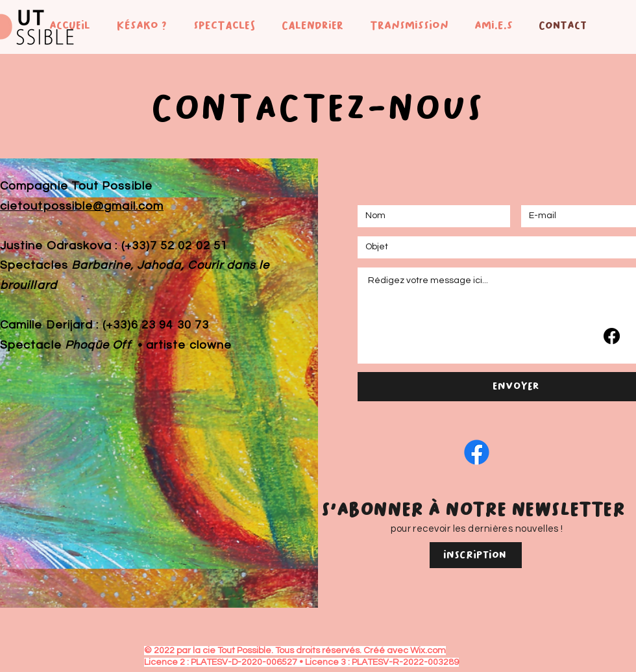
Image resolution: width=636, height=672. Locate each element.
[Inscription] (476, 555)
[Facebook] (612, 336)
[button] (138, 25)
